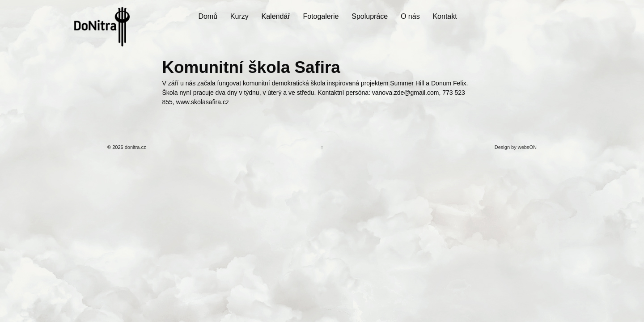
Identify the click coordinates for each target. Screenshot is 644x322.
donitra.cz (135, 147)
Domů (208, 16)
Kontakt (445, 16)
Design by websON (516, 147)
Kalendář (276, 16)
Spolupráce (370, 16)
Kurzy (239, 16)
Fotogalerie (321, 16)
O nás (410, 16)
